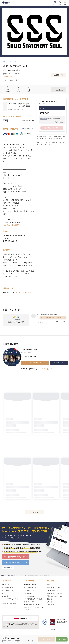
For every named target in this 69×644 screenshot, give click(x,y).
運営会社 (49, 599)
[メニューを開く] (65, 3)
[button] (2, 637)
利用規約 (49, 585)
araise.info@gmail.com (24, 292)
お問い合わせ (51, 605)
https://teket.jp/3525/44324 (13, 225)
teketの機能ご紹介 (30, 593)
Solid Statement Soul (29, 349)
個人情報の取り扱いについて (55, 593)
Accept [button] (63, 635)
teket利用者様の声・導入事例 (33, 599)
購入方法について (29, 129)
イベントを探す (6, 585)
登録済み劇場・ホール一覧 (32, 605)
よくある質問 (6, 596)
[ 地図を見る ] (9, 76)
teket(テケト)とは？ (30, 585)
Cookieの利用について (53, 590)
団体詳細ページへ (59, 363)
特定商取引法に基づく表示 (54, 596)
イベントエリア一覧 (8, 590)
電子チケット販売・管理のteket (9, 575)
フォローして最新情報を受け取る (35, 363)
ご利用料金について (30, 590)
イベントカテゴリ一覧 (8, 587)
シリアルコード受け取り (9, 604)
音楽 (4, 61)
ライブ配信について (30, 596)
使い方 (4, 593)
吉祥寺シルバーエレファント (25, 641)
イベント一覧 (23, 575)
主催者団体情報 (59, 75)
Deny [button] (53, 635)
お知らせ (49, 602)
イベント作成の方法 (30, 587)
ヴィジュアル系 (12, 61)
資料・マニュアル (29, 602)
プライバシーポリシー (53, 587)
